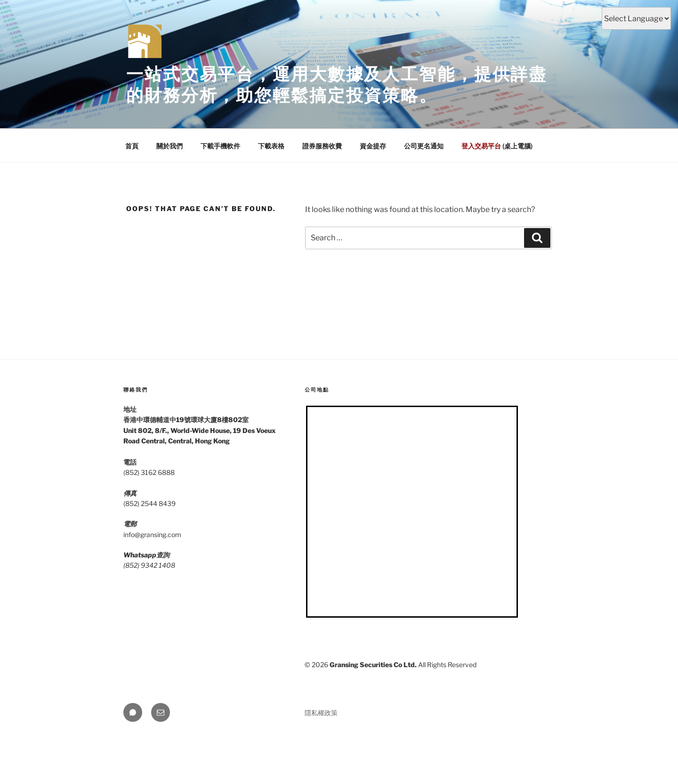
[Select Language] (636, 18)
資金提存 (373, 146)
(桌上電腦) (497, 146)
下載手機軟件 (220, 146)
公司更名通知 (424, 146)
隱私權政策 (321, 713)
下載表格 (271, 146)
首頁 (132, 146)
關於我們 (169, 146)
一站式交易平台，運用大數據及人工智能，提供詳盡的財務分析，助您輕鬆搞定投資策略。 (337, 85)
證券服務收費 (322, 146)
